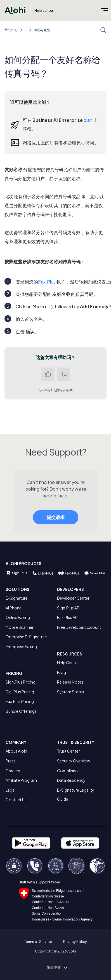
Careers (13, 771)
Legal (10, 790)
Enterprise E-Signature (26, 637)
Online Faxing (18, 617)
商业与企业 (42, 30)
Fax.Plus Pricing (20, 701)
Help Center (68, 663)
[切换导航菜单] (105, 10)
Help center (44, 11)
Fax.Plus (47, 282)
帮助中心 (11, 30)
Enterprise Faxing (21, 647)
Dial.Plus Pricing (20, 692)
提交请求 (56, 522)
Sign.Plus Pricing (21, 682)
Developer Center (73, 598)
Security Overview (74, 761)
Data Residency (71, 780)
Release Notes (70, 682)
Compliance (68, 771)
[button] (56, 967)
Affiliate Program (21, 780)
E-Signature (17, 598)
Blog (62, 672)
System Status (71, 692)
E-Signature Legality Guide (76, 794)
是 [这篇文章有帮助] (48, 374)
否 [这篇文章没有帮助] (63, 374)
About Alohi (16, 751)
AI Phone (14, 608)
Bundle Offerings (21, 711)
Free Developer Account (79, 627)
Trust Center (69, 751)
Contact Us (16, 799)
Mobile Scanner (20, 627)
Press (11, 761)
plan (88, 120)
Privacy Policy (75, 942)
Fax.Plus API (68, 617)
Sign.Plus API (69, 608)
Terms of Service (38, 942)
